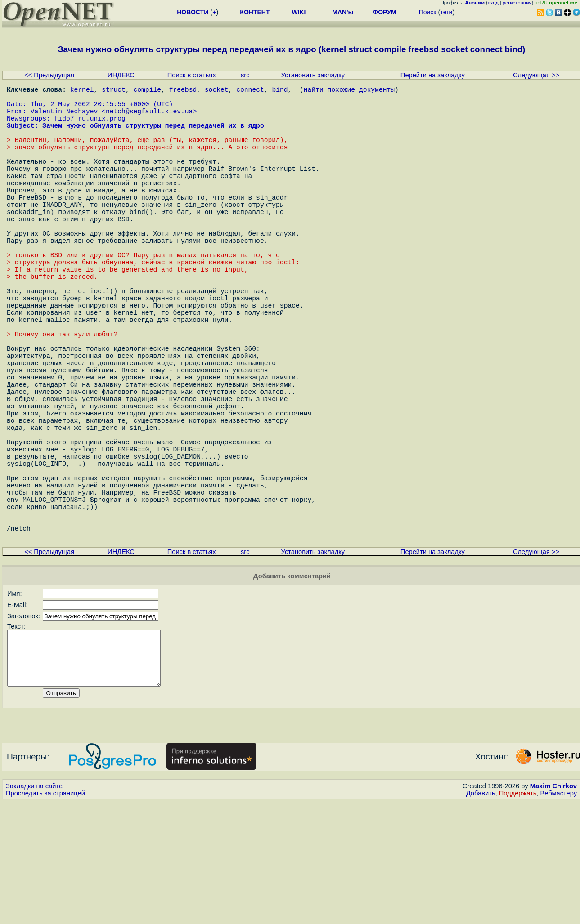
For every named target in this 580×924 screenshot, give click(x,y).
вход (493, 3)
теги (446, 12)
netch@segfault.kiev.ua (149, 118)
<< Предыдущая (49, 75)
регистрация (517, 3)
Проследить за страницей (45, 915)
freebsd (183, 91)
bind (280, 91)
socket (217, 91)
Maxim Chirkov (553, 908)
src (245, 75)
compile (147, 91)
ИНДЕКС (121, 75)
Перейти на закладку (433, 75)
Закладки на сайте (34, 908)
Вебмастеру (559, 915)
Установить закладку (313, 75)
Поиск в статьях (192, 75)
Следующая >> (536, 75)
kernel (82, 91)
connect (250, 91)
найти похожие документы (349, 91)
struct (114, 91)
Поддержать (518, 915)
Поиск (428, 12)
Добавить (481, 915)
